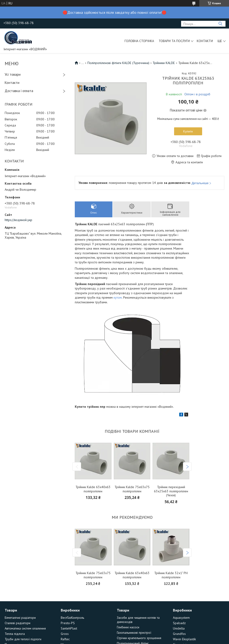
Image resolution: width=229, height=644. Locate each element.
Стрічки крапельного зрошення (139, 638)
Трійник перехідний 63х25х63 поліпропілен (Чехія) (171, 491)
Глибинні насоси (128, 627)
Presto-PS (68, 623)
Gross (65, 634)
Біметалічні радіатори (20, 618)
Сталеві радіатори (18, 623)
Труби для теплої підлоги (23, 639)
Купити (188, 131)
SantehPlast (69, 628)
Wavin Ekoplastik (184, 639)
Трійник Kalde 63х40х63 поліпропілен (93, 489)
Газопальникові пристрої (134, 633)
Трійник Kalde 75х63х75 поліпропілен (132, 489)
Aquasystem (181, 618)
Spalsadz (179, 623)
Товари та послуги (174, 41)
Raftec (65, 639)
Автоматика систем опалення (25, 628)
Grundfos (179, 634)
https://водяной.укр (18, 220)
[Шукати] (220, 24)
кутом (118, 297)
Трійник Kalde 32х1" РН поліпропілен (171, 575)
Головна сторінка (139, 41)
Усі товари (13, 74)
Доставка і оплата (19, 91)
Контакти (205, 41)
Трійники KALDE (164, 63)
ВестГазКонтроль (72, 618)
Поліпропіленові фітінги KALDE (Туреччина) (118, 63)
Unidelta (179, 628)
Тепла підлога (15, 634)
